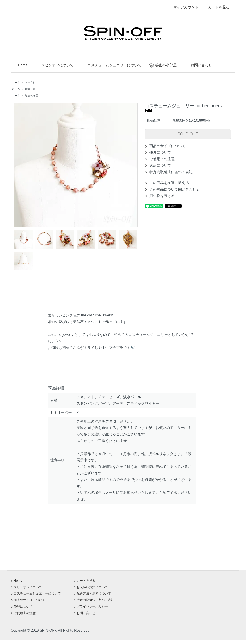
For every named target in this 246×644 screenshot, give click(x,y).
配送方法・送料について (94, 593)
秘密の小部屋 (163, 65)
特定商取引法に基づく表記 (171, 172)
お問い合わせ (198, 65)
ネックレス (32, 83)
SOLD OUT (188, 134)
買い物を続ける (162, 196)
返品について (160, 165)
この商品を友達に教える (169, 183)
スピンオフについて (54, 65)
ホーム (16, 83)
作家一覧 (30, 89)
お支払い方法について (92, 587)
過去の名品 (32, 96)
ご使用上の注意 (162, 159)
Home (20, 65)
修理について (160, 152)
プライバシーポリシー (92, 606)
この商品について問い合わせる (175, 189)
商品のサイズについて (167, 146)
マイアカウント (183, 7)
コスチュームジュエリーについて (111, 65)
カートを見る (216, 7)
